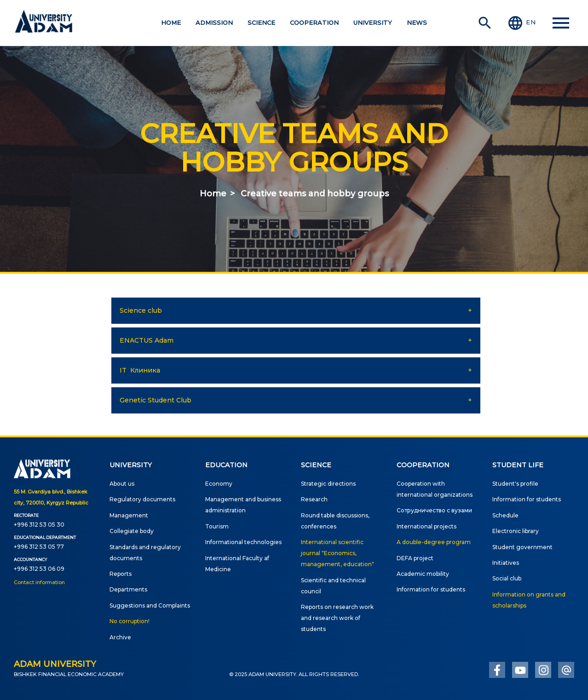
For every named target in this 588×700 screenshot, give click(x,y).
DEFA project (415, 558)
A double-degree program (434, 542)
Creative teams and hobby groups (315, 194)
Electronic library (516, 531)
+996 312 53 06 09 (39, 569)
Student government (522, 547)
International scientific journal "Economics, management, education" (337, 553)
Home (213, 194)
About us (122, 484)
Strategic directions (328, 484)
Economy (219, 484)
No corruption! (130, 621)
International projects (427, 526)
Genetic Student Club (156, 400)
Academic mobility (423, 574)
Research (314, 499)
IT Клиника (140, 370)
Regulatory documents (142, 499)
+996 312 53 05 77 (39, 547)
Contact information (39, 582)
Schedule (505, 515)
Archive (120, 637)
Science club (141, 310)
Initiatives (506, 563)
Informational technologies (243, 542)
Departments (128, 589)
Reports (121, 574)
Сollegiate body (132, 531)
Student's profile (515, 484)
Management (129, 515)
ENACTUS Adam (147, 340)
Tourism (217, 526)
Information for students (431, 589)
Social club (507, 578)
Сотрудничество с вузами (434, 510)
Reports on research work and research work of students (337, 618)
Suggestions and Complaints (150, 605)
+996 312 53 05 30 (39, 525)
